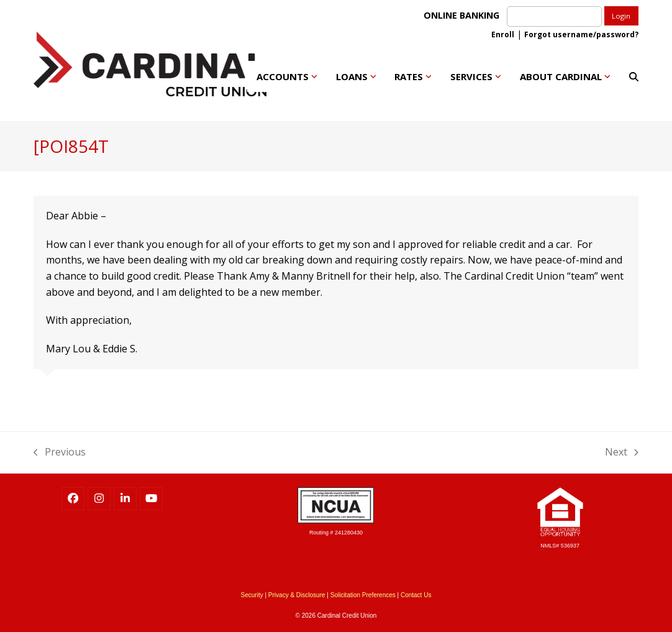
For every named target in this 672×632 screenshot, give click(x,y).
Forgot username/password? (581, 34)
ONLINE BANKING (464, 15)
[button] (634, 76)
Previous (60, 451)
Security (252, 595)
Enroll (503, 34)
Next (622, 451)
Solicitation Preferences (363, 595)
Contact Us (416, 595)
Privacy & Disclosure (297, 595)
